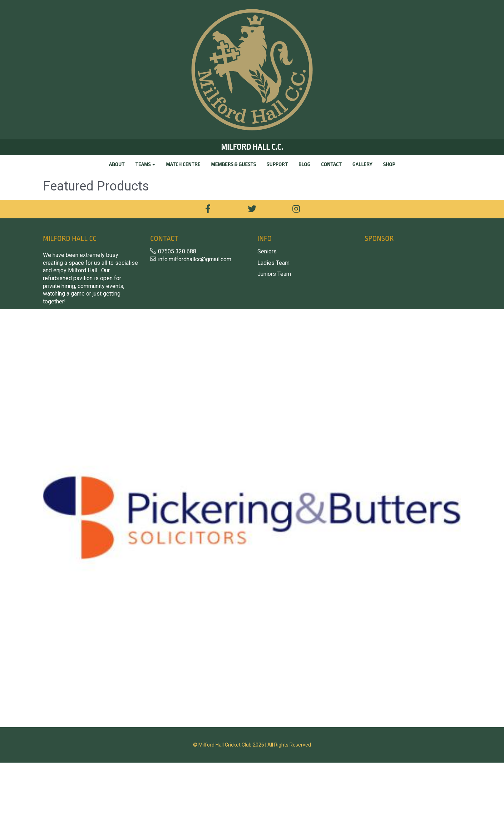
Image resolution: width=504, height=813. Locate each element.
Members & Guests (233, 165)
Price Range (60, 206)
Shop (389, 165)
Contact (331, 165)
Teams (145, 165)
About (117, 165)
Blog (304, 165)
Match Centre (183, 165)
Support (277, 165)
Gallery (362, 165)
